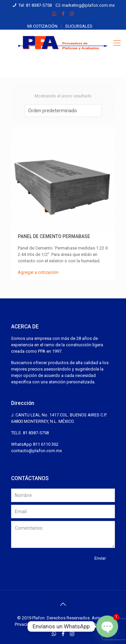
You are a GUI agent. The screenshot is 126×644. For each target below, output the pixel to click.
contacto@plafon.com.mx (36, 451)
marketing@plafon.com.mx (88, 5)
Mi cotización (42, 26)
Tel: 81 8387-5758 (35, 5)
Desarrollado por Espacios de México (75, 624)
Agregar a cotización (38, 272)
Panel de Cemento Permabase (54, 236)
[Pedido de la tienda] (63, 111)
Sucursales (79, 26)
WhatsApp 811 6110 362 (35, 444)
